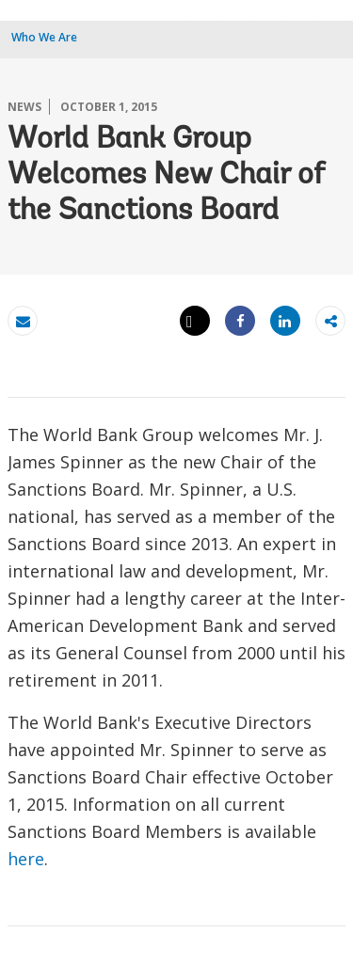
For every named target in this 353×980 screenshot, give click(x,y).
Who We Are (44, 37)
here (26, 859)
